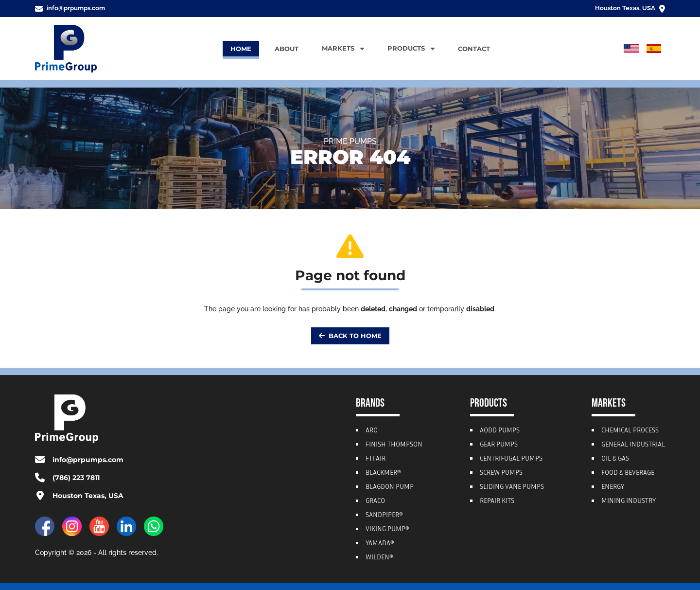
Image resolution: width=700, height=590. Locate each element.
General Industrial (633, 445)
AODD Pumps (500, 431)
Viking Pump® (387, 530)
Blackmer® (383, 473)
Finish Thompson (394, 445)
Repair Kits (497, 501)
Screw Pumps (501, 473)
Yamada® (380, 544)
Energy (613, 487)
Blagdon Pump (390, 487)
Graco (375, 501)
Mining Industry (629, 501)
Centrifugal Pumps (511, 459)
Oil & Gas (615, 459)
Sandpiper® (384, 516)
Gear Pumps (499, 445)
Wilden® (379, 558)
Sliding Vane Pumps (512, 487)
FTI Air (376, 459)
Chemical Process (630, 431)
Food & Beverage (628, 473)
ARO (372, 431)
